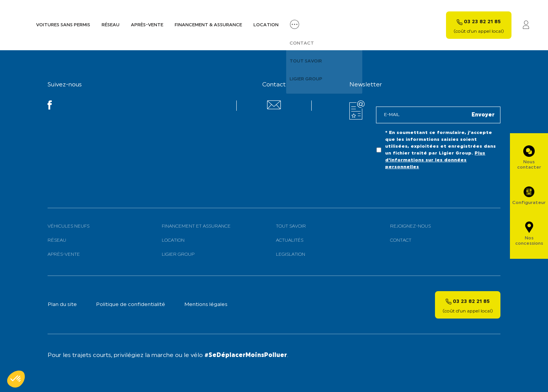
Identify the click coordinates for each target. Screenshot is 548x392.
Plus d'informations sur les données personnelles (435, 160)
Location (266, 25)
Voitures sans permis (63, 25)
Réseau (111, 25)
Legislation (291, 255)
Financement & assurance (208, 25)
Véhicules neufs (68, 226)
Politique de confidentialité (131, 305)
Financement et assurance (196, 226)
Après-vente (147, 25)
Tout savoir (291, 226)
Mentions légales (206, 305)
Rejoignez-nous (410, 226)
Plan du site (62, 305)
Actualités (290, 241)
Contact (401, 241)
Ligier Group (178, 255)
